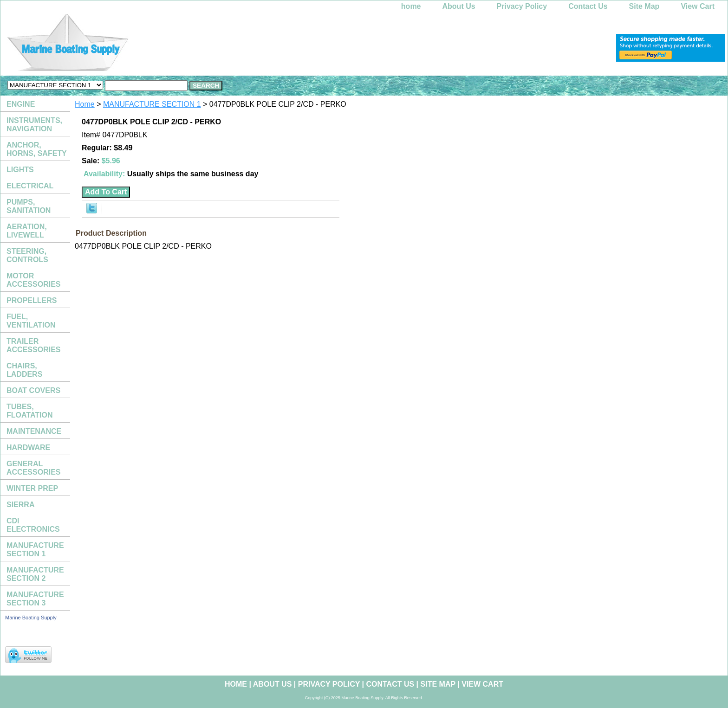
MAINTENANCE (34, 431)
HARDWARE (28, 447)
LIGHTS (20, 170)
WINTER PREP (32, 488)
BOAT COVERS (33, 390)
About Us (459, 6)
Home (85, 104)
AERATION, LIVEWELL (27, 231)
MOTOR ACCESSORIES (33, 280)
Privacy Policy (522, 6)
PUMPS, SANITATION (29, 206)
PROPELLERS (32, 300)
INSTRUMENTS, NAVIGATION (34, 125)
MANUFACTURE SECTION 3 (35, 599)
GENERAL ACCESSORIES (33, 468)
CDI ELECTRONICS (33, 525)
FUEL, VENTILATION (31, 321)
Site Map (644, 6)
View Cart (698, 6)
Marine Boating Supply (31, 618)
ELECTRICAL (30, 186)
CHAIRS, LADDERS (24, 370)
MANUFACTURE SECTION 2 (35, 574)
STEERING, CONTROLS (27, 255)
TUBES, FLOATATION (30, 411)
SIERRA (20, 505)
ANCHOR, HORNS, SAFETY (37, 149)
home (411, 6)
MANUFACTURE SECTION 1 (152, 104)
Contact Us (588, 6)
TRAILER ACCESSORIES (33, 345)
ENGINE (21, 104)
